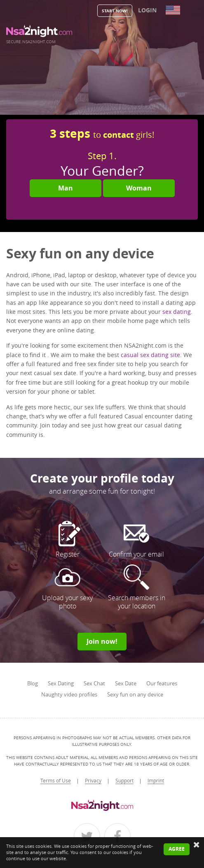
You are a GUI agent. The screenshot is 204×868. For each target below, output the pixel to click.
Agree (177, 849)
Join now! (102, 641)
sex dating (177, 312)
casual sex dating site (150, 355)
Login (147, 10)
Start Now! (115, 11)
